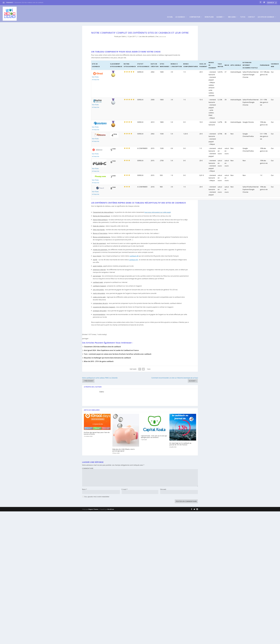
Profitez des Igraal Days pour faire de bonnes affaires (97, 432)
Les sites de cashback (266, 16)
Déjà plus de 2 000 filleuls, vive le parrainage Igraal (123, 449)
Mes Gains (232, 16)
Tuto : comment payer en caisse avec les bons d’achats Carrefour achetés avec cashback (118, 353)
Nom (84, 488)
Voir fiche (95, 76)
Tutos (243, 16)
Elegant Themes (93, 508)
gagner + (220, 16)
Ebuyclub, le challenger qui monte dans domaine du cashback (107, 357)
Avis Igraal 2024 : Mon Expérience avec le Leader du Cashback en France (111, 349)
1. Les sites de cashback (146, 35)
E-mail (125, 488)
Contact (251, 16)
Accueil (170, 16)
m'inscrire (96, 79)
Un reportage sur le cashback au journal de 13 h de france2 (180, 443)
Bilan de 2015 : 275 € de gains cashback (99, 360)
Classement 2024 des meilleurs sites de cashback (29, 2)
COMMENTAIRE (88, 467)
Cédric (124, 35)
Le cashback (180, 16)
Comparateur (195, 16)
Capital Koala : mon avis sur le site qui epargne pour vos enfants (154, 436)
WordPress (111, 508)
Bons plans (209, 16)
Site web (163, 488)
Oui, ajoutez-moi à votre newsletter (96, 496)
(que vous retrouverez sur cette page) (158, 211)
